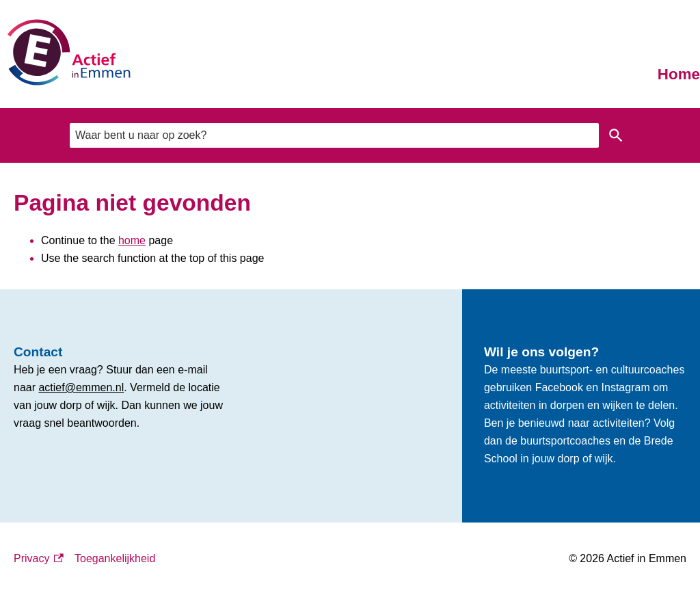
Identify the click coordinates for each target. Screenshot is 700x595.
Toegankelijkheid (115, 558)
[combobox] (334, 135)
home (132, 240)
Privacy (39, 559)
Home (679, 74)
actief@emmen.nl (81, 387)
